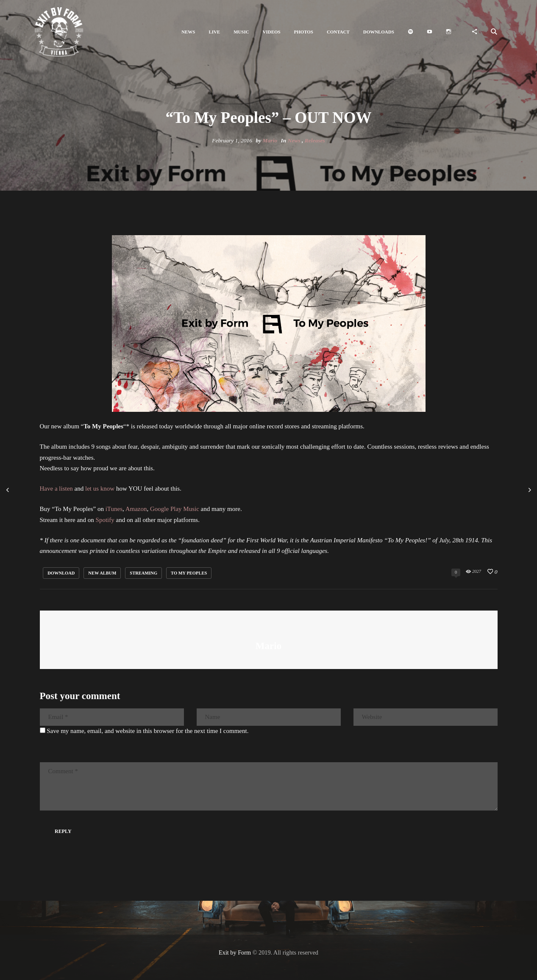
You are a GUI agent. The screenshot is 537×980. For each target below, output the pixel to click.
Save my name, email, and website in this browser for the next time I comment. (147, 731)
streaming (143, 573)
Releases (315, 140)
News (294, 140)
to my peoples (189, 573)
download (61, 573)
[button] (188, 32)
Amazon (136, 509)
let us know (100, 489)
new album (102, 573)
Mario (270, 140)
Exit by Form (235, 952)
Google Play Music (175, 509)
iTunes (114, 509)
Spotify (105, 520)
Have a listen (56, 489)
